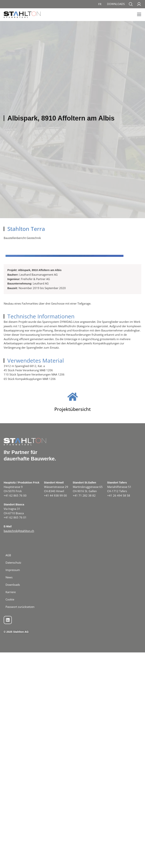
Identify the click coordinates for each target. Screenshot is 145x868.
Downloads (116, 4)
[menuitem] (100, 4)
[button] (139, 15)
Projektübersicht (72, 750)
